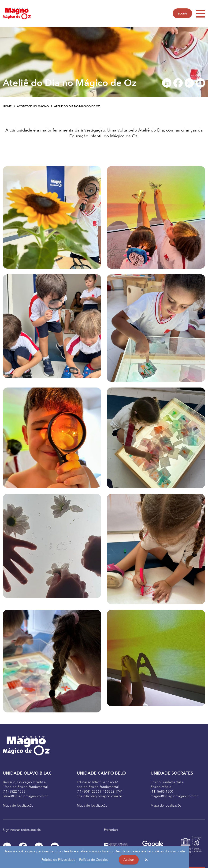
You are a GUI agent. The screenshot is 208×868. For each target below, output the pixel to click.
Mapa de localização (18, 806)
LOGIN (182, 14)
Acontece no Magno (33, 106)
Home (7, 106)
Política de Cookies (94, 860)
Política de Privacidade (58, 860)
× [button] (146, 860)
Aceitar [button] (129, 860)
